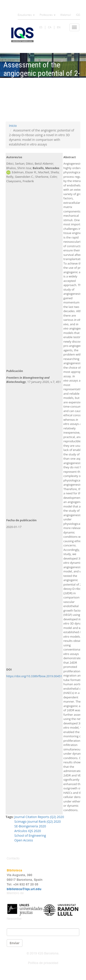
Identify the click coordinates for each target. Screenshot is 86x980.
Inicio (13, 126)
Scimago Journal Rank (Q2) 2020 (38, 821)
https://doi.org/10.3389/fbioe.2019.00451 (34, 676)
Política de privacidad (43, 963)
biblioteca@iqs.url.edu (24, 889)
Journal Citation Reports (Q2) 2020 (39, 817)
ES (41, 27)
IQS (78, 15)
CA (50, 27)
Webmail (66, 15)
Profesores (48, 15)
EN (59, 27)
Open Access (24, 840)
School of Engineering (30, 836)
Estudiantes (26, 15)
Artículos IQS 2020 (28, 831)
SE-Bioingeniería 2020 (30, 826)
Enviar (15, 943)
